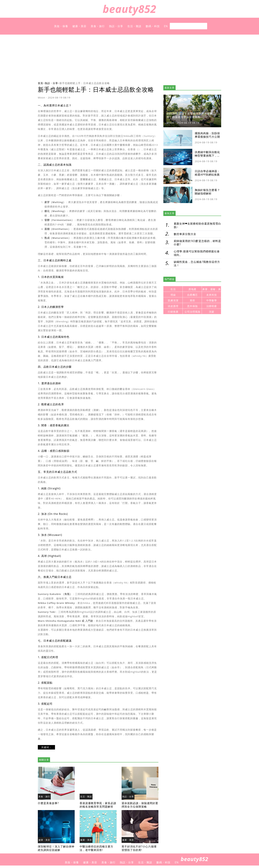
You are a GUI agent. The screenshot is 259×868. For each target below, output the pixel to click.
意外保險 (192, 306)
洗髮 (212, 312)
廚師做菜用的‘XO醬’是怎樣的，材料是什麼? (197, 243)
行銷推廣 (173, 312)
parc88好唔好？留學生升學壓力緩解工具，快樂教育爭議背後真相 (191, 115)
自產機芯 (192, 295)
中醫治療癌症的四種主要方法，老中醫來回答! (96, 848)
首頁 (40, 83)
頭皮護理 (173, 306)
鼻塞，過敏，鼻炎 (212, 290)
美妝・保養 (61, 26)
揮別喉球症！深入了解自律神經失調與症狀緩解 (56, 848)
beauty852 (130, 9)
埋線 (173, 295)
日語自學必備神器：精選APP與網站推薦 (207, 173)
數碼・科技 (153, 26)
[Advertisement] (129, 58)
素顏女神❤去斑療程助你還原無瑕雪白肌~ (197, 225)
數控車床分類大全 (185, 234)
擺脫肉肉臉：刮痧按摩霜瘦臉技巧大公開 (207, 135)
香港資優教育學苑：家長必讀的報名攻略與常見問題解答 (98, 805)
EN (166, 26)
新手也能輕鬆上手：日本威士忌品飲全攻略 (85, 83)
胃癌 (192, 300)
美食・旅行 (98, 26)
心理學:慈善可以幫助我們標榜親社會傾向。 (197, 253)
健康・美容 (79, 26)
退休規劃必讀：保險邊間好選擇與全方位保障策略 (140, 805)
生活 (173, 289)
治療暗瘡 (212, 306)
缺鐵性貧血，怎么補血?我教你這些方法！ (197, 264)
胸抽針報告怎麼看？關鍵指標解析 (207, 192)
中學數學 (212, 300)
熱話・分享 (116, 26)
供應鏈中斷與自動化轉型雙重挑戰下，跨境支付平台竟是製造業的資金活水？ (207, 157)
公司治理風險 (192, 312)
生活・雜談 (134, 26)
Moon (42, 97)
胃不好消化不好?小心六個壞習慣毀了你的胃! (139, 848)
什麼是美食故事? (48, 803)
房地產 (192, 289)
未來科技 (212, 295)
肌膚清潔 (173, 300)
